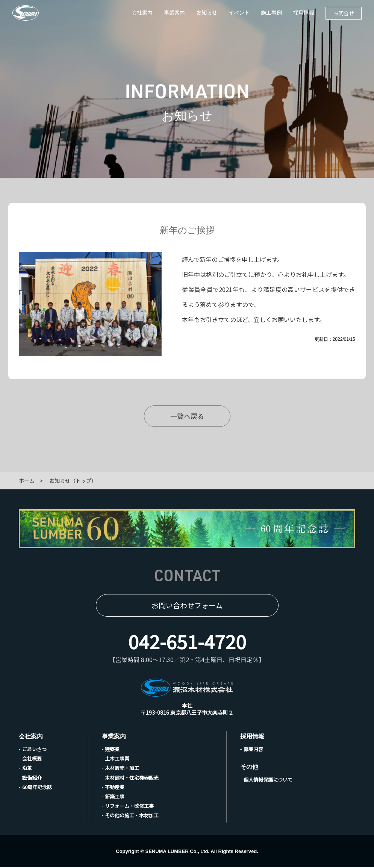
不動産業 (115, 788)
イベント (239, 12)
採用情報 (304, 12)
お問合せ (344, 13)
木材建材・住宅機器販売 (132, 778)
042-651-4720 (187, 642)
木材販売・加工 (122, 769)
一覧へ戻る (187, 416)
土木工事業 (117, 759)
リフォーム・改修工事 (129, 807)
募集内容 (253, 750)
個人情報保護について (268, 780)
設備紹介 (32, 778)
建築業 (112, 750)
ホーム (27, 481)
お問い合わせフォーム (187, 606)
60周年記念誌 (37, 788)
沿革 (27, 769)
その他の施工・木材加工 (132, 816)
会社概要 (32, 759)
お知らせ (207, 12)
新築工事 (115, 797)
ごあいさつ (34, 750)
